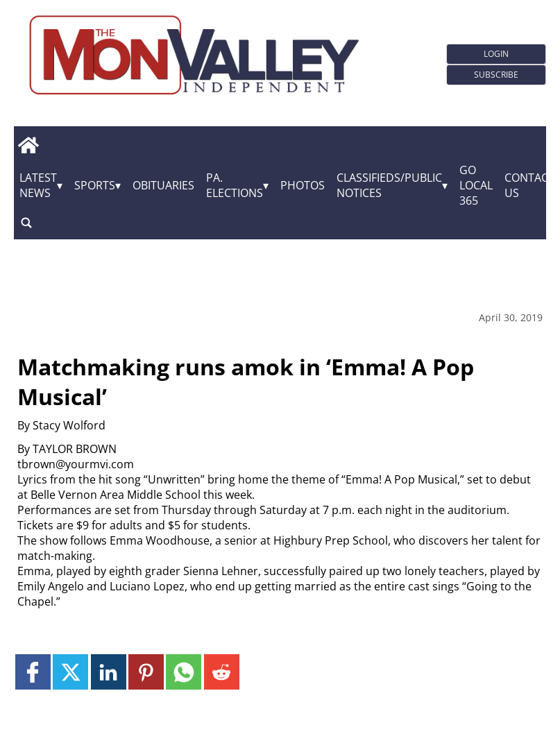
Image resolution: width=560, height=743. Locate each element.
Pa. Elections (235, 185)
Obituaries (163, 185)
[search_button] (26, 222)
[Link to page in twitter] (70, 672)
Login (496, 54)
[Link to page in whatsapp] (184, 672)
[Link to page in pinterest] (146, 672)
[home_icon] (28, 145)
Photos (303, 185)
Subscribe (496, 75)
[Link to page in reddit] (222, 672)
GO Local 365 (476, 185)
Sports (95, 185)
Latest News (38, 185)
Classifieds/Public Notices (389, 185)
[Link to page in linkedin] (109, 672)
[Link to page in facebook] (33, 672)
